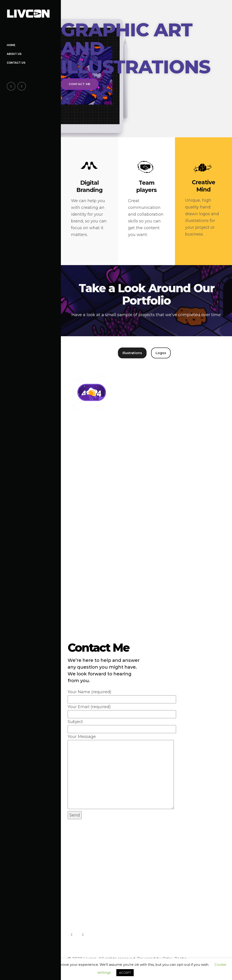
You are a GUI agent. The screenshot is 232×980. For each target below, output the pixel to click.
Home (11, 45)
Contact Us (16, 63)
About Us (14, 54)
